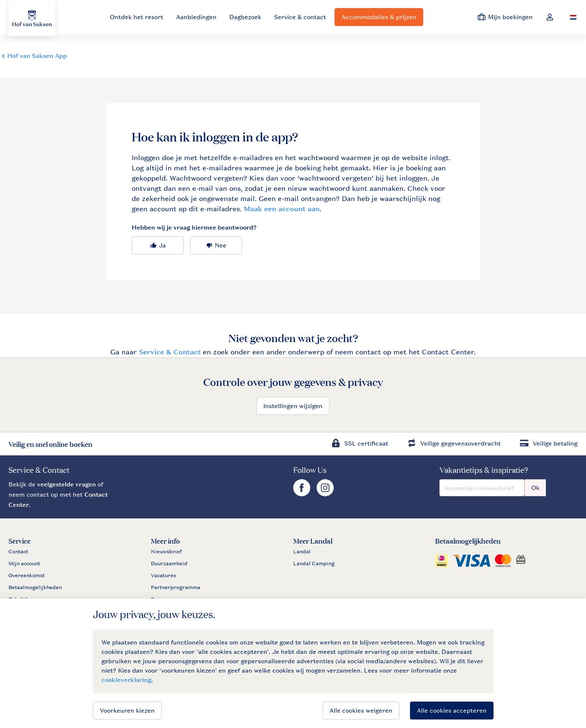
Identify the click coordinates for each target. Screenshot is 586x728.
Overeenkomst (27, 575)
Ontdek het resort (137, 17)
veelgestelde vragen (66, 484)
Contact (18, 552)
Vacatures (163, 575)
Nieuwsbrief (166, 552)
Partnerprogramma (176, 587)
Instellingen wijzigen (293, 406)
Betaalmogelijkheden (35, 587)
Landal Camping (314, 564)
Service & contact (300, 17)
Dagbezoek (245, 17)
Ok (535, 488)
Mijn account (24, 564)
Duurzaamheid (169, 564)
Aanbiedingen (196, 17)
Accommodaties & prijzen (379, 17)
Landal (302, 552)
